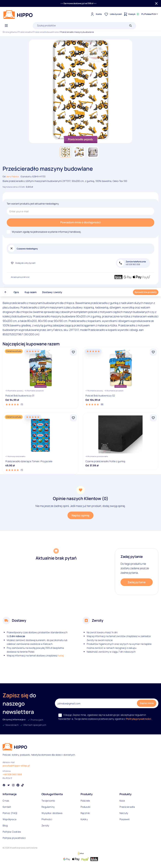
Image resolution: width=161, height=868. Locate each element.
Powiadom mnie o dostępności (80, 222)
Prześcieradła (25, 32)
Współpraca (9, 819)
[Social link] (4, 785)
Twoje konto (48, 801)
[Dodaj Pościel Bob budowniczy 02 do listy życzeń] (153, 352)
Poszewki (125, 819)
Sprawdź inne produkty (146, 292)
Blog (5, 825)
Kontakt (7, 807)
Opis (16, 292)
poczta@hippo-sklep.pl (16, 766)
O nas (6, 801)
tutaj (61, 655)
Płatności (47, 819)
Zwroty (45, 825)
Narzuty (124, 813)
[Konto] (96, 14)
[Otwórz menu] (6, 26)
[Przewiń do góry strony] (5, 292)
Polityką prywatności (139, 719)
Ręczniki (85, 813)
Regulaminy (48, 807)
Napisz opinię (80, 515)
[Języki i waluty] (150, 14)
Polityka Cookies (12, 832)
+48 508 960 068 (12, 774)
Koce (122, 801)
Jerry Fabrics (12, 176)
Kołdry (84, 819)
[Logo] (18, 14)
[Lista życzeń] (113, 14)
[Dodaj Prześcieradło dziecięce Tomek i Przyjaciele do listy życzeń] (73, 418)
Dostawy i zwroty (52, 292)
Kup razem (31, 292)
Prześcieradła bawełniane (46, 32)
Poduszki (86, 807)
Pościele (85, 801)
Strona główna (10, 32)
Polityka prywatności (14, 838)
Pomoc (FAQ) (10, 813)
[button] (65, 152)
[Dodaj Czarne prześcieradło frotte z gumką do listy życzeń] (153, 418)
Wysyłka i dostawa (52, 813)
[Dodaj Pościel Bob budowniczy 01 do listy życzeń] (73, 352)
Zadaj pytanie (137, 582)
